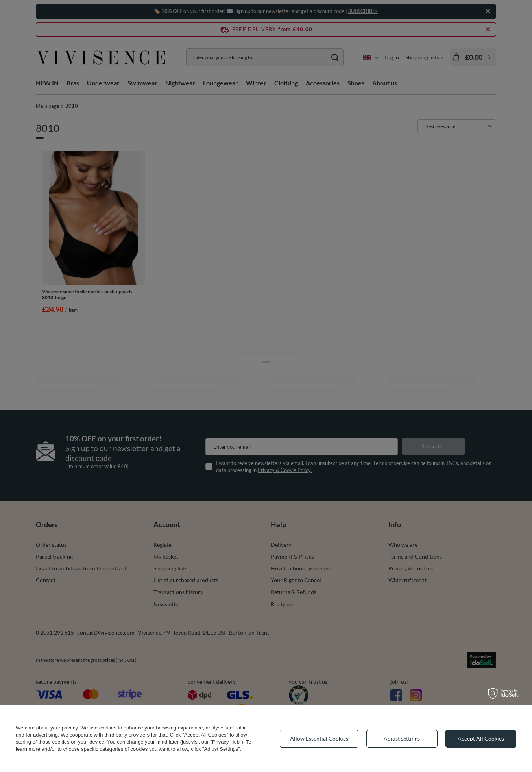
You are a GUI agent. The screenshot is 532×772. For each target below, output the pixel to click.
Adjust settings (402, 738)
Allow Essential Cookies (319, 738)
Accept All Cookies (481, 738)
